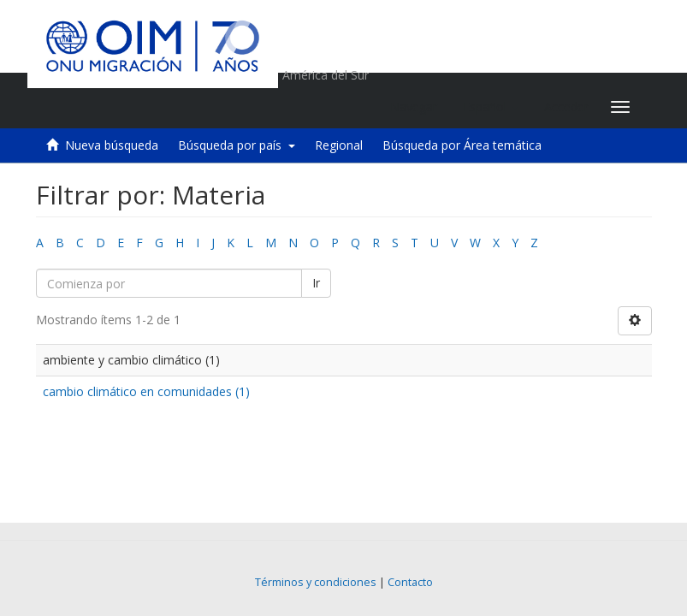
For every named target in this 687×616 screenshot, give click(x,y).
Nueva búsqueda (112, 145)
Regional (339, 145)
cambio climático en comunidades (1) (146, 391)
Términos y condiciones (316, 582)
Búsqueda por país (237, 145)
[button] (491, 107)
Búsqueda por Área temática (462, 145)
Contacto (410, 582)
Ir (316, 283)
